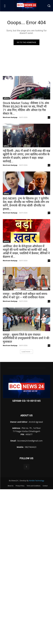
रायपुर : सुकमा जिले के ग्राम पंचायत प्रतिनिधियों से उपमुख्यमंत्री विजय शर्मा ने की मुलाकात (26, 338)
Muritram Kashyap (10, 117)
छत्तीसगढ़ (6, 98)
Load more (27, 352)
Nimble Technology (37, 481)
